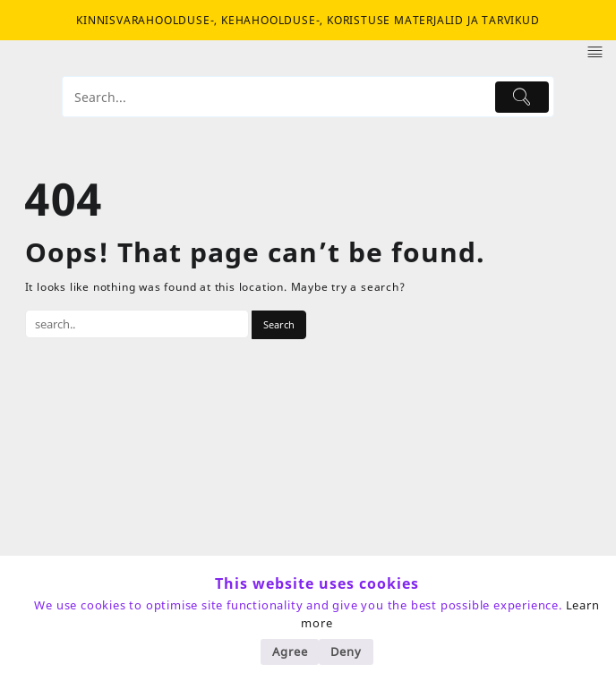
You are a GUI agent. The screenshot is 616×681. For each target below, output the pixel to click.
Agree (290, 651)
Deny (346, 651)
